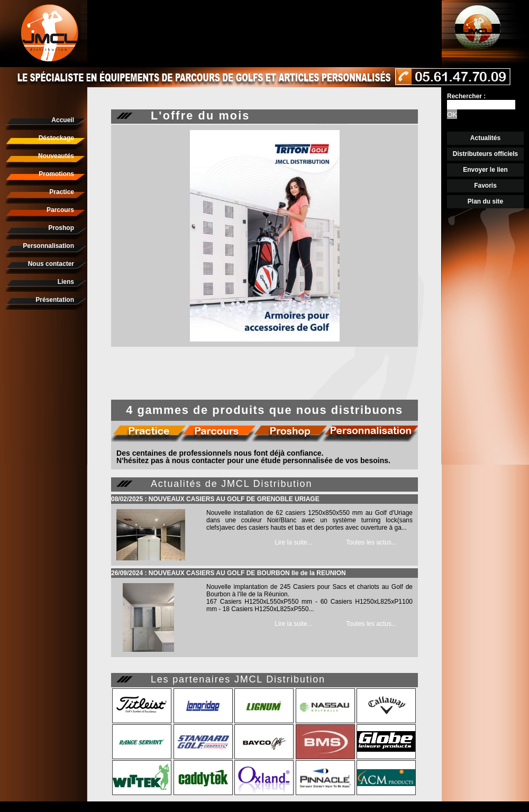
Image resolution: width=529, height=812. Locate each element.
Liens (66, 282)
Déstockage (56, 138)
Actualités (485, 138)
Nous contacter (51, 264)
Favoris (485, 186)
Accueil (63, 120)
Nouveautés (56, 156)
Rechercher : (466, 96)
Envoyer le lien (485, 170)
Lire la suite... (293, 542)
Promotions (56, 174)
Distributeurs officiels (485, 154)
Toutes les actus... (371, 542)
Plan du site (485, 201)
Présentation (55, 300)
